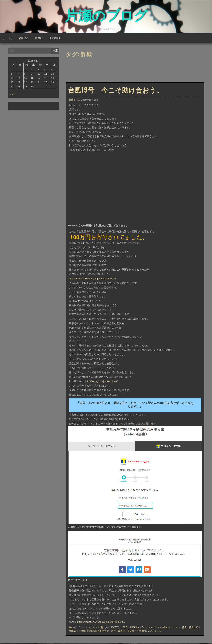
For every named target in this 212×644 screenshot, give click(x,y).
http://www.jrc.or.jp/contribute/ (101, 382)
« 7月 (13, 95)
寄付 (113, 632)
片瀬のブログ (106, 14)
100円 (125, 628)
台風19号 (73, 632)
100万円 (115, 628)
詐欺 (139, 632)
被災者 (131, 632)
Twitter (38, 39)
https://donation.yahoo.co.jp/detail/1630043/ (93, 279)
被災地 (121, 632)
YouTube (23, 39)
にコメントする (153, 632)
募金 (184, 628)
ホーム (7, 39)
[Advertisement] (133, 72)
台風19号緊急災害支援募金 (95, 632)
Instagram (55, 39)
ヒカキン (175, 628)
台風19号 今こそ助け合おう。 (115, 90)
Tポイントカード (151, 628)
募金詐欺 (194, 628)
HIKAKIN (135, 628)
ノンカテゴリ (92, 628)
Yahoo (165, 628)
